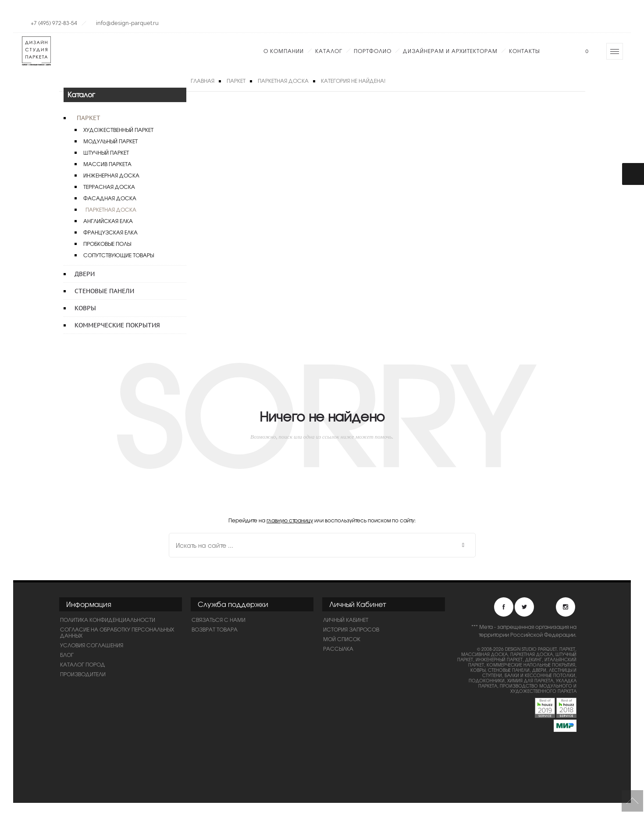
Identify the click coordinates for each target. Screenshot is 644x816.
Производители (83, 674)
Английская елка (108, 221)
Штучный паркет (106, 153)
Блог (67, 655)
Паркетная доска (111, 209)
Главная (203, 81)
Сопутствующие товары (119, 255)
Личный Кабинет (346, 620)
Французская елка (110, 232)
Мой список (342, 639)
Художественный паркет (118, 130)
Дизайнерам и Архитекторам (450, 51)
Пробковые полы (107, 244)
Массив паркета (107, 164)
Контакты (524, 51)
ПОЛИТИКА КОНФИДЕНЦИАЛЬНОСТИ (108, 620)
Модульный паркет (110, 141)
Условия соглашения (92, 645)
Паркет (89, 118)
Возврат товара (215, 629)
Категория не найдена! (353, 81)
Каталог (329, 51)
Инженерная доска (111, 175)
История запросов (351, 629)
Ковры (85, 308)
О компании (284, 51)
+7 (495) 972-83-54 (54, 23)
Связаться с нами (219, 620)
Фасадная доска (110, 198)
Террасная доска (109, 187)
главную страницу (290, 520)
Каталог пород (83, 664)
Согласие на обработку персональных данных (117, 632)
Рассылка (338, 649)
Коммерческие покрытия (117, 325)
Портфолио (373, 51)
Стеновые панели (104, 291)
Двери (85, 274)
